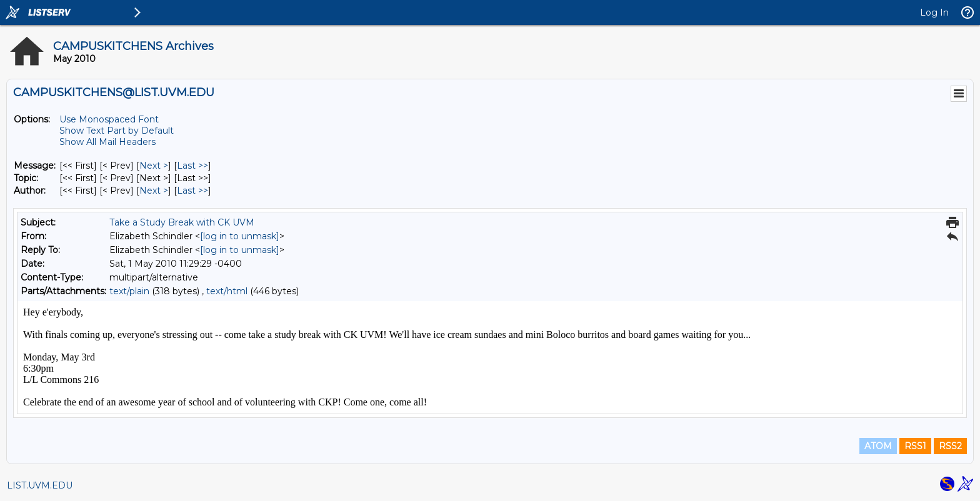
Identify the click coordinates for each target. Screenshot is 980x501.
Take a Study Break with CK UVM (182, 222)
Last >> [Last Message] (192, 166)
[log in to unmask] (240, 236)
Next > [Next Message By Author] (154, 191)
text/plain (129, 291)
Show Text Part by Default (117, 131)
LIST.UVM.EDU (40, 485)
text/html (227, 291)
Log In (934, 12)
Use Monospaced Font (109, 119)
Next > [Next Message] (154, 166)
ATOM (878, 446)
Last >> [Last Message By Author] (192, 191)
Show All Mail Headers (107, 142)
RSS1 (915, 446)
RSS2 (950, 446)
